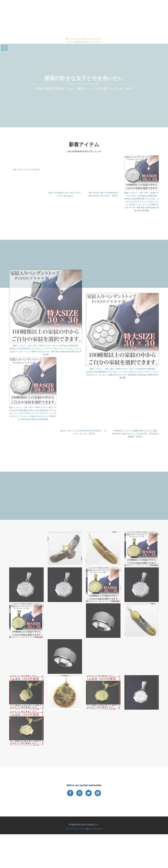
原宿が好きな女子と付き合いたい (84, 78)
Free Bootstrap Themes (76, 829)
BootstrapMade (96, 829)
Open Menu (4, 48)
